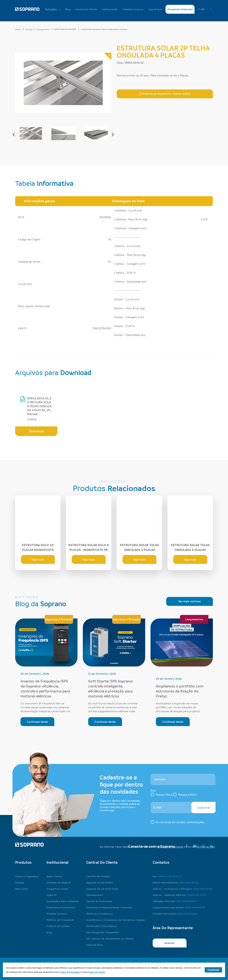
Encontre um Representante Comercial (109, 907)
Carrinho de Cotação (98, 876)
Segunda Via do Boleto (100, 882)
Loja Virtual (155, 9)
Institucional (110, 9)
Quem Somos (55, 876)
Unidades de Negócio (59, 882)
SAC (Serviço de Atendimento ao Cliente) (110, 938)
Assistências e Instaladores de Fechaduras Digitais (116, 920)
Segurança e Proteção (59, 619)
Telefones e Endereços (99, 913)
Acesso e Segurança (27, 876)
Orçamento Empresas (180, 9)
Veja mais (38, 559)
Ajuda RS (52, 895)
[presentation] (14, 134)
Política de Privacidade (169, 847)
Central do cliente (102, 862)
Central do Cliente (86, 9)
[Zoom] (108, 56)
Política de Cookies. (97, 972)
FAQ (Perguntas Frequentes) (103, 932)
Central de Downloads (99, 901)
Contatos (161, 862)
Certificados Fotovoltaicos (102, 926)
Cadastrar (204, 808)
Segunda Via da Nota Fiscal (102, 889)
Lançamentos (194, 619)
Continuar (213, 970)
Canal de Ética (94, 945)
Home (20, 29)
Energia (31, 29)
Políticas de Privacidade (60, 920)
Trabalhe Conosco (133, 9)
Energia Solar (45, 29)
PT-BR (203, 9)
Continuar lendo (37, 722)
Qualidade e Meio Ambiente (63, 901)
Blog (68, 9)
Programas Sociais (57, 889)
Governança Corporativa (61, 907)
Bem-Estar (22, 889)
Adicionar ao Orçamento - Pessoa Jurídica (165, 94)
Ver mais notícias (190, 601)
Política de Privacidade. (70, 972)
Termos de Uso (205, 847)
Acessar (169, 943)
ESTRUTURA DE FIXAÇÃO (65, 29)
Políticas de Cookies (58, 926)
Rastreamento (95, 895)
